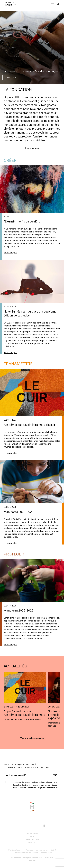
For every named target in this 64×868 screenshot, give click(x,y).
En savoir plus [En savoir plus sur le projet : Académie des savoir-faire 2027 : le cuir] (10, 453)
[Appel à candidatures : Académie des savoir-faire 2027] (25, 700)
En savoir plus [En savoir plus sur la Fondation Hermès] (32, 148)
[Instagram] (28, 825)
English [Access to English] (32, 842)
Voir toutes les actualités (32, 738)
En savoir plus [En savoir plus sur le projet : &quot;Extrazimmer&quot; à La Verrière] (10, 253)
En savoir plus (10, 77)
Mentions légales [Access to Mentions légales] (15, 850)
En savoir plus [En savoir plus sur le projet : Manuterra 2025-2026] (10, 645)
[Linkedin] (43, 825)
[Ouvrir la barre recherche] (58, 6)
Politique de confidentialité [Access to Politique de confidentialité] (37, 850)
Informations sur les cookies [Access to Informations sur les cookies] (27, 853)
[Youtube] (36, 825)
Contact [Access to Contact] (32, 837)
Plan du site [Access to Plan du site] (32, 834)
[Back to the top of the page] (32, 807)
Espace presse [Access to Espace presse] (32, 839)
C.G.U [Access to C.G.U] (53, 850)
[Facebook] (21, 825)
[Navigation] (53, 6)
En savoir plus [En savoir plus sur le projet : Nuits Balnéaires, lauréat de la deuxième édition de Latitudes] (10, 353)
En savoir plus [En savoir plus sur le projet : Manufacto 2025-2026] (10, 543)
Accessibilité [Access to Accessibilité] (46, 853)
